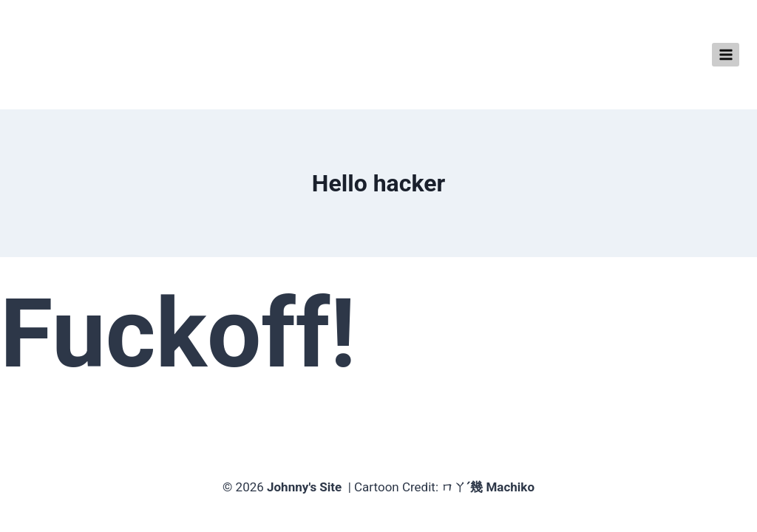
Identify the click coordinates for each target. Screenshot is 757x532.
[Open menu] (726, 54)
